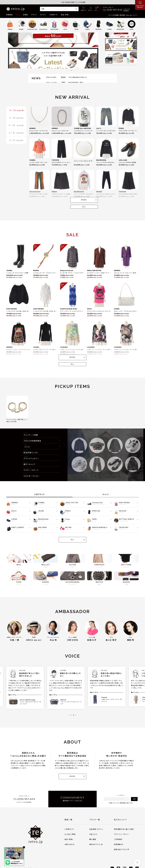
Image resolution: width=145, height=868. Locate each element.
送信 (134, 799)
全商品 (25, 15)
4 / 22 (16, 125)
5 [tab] (76, 70)
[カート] (96, 9)
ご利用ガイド (53, 15)
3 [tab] (71, 70)
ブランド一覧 (95, 820)
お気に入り (93, 834)
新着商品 (9, 15)
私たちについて (120, 820)
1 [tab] (67, 70)
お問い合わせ (69, 844)
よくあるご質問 (70, 834)
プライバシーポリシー (122, 834)
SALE (18, 15)
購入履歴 (93, 839)
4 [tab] (74, 70)
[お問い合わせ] (140, 5)
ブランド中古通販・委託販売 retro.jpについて (122, 15)
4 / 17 (16, 140)
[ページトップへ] (137, 862)
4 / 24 (16, 118)
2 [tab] (69, 70)
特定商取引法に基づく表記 (124, 829)
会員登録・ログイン (96, 829)
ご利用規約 (118, 839)
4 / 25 (17, 110)
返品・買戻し (65, 15)
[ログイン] (90, 9)
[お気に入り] (83, 9)
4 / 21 (16, 133)
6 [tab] (78, 70)
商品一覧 (68, 820)
